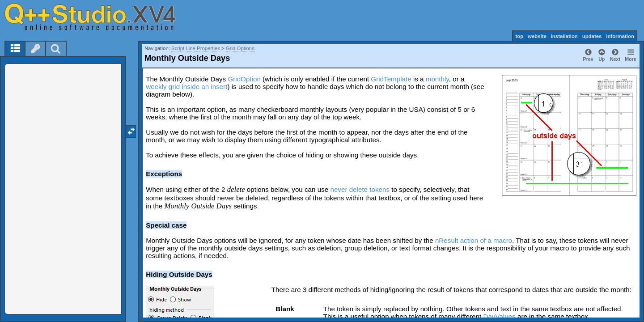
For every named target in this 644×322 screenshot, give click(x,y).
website (537, 36)
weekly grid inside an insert (186, 87)
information (620, 36)
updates (592, 36)
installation (564, 36)
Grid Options (240, 48)
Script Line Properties (196, 48)
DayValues (499, 316)
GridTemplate (391, 79)
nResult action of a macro (474, 240)
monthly (437, 79)
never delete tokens (360, 189)
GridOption (244, 79)
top (519, 36)
